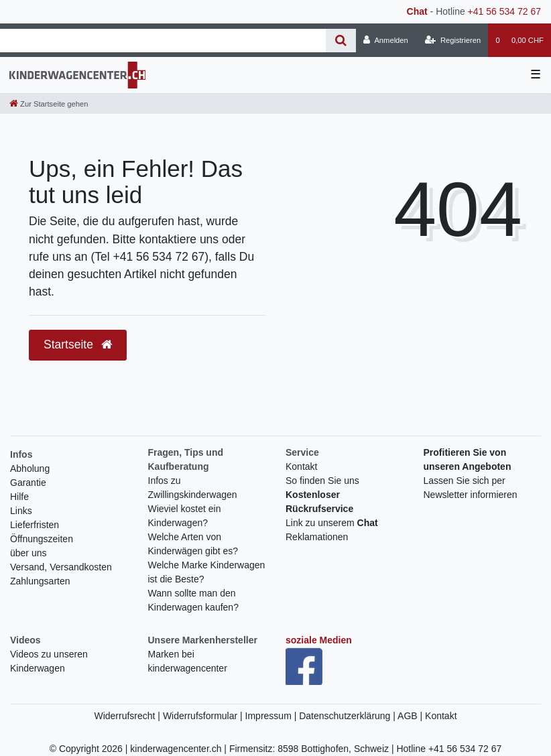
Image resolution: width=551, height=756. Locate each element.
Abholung (30, 468)
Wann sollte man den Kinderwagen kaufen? (193, 600)
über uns (28, 553)
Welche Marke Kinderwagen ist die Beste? (207, 572)
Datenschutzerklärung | (348, 716)
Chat (417, 11)
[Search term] (163, 41)
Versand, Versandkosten (61, 567)
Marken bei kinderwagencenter (188, 661)
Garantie (28, 483)
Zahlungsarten (40, 581)
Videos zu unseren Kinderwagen (49, 661)
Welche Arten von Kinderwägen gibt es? (193, 544)
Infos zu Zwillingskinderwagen (193, 488)
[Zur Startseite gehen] (49, 104)
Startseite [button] (78, 344)
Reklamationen (317, 537)
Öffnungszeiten (42, 539)
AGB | (411, 716)
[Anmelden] (386, 40)
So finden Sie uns (322, 481)
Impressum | (272, 716)
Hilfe (19, 497)
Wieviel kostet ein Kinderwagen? (185, 516)
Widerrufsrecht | (128, 716)
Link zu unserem (332, 523)
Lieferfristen (35, 525)
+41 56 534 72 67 (504, 11)
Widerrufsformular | (204, 716)
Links (21, 511)
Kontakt (301, 466)
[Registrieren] (453, 40)
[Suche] (341, 41)
